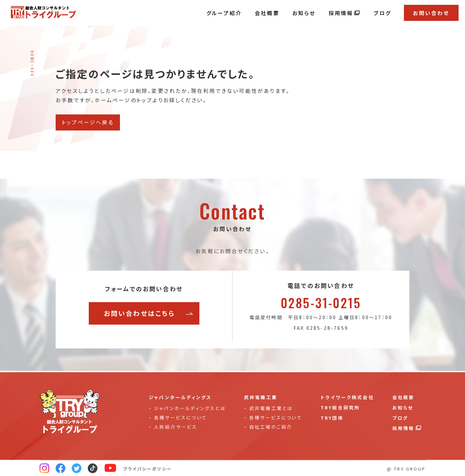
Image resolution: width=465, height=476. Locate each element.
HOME (32, 57)
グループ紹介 (224, 13)
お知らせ (304, 13)
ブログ (382, 13)
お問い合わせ (431, 13)
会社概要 (267, 13)
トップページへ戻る (88, 122)
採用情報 (345, 13)
